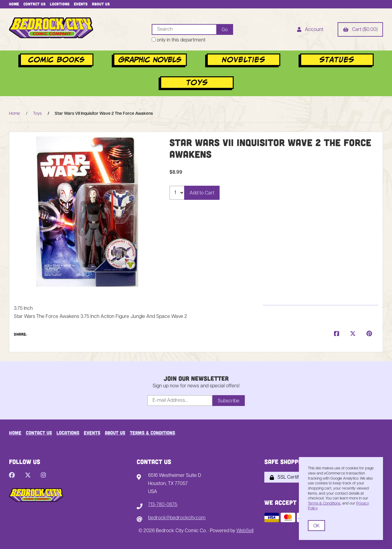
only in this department (179, 40)
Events (81, 4)
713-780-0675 (163, 505)
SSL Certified (287, 477)
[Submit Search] (225, 29)
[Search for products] (184, 29)
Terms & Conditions (152, 433)
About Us (101, 4)
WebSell (245, 531)
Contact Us (34, 4)
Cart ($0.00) (360, 30)
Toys (37, 114)
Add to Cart (202, 193)
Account (310, 30)
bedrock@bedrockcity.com (177, 518)
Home (14, 4)
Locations (60, 4)
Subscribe (229, 401)
